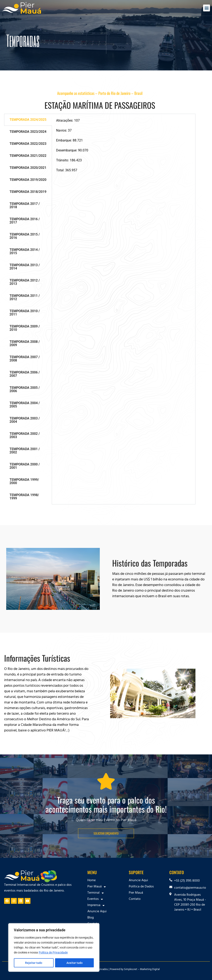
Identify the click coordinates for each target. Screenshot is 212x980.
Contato (93, 924)
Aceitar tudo (75, 963)
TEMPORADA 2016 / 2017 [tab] (25, 221)
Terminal (96, 893)
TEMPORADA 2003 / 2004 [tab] (25, 420)
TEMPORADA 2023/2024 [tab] (28, 132)
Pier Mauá (97, 887)
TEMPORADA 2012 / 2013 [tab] (25, 282)
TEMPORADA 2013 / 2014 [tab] (25, 267)
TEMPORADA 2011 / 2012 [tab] (25, 297)
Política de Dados (141, 887)
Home (92, 881)
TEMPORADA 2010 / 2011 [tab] (25, 313)
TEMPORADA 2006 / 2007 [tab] (25, 374)
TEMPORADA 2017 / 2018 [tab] (25, 205)
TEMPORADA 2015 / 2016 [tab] (25, 236)
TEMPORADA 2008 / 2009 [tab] (25, 343)
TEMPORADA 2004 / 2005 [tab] (25, 405)
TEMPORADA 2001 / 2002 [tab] (25, 451)
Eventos (95, 899)
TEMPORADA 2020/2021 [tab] (28, 168)
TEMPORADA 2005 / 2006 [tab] (25, 389)
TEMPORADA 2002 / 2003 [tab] (25, 435)
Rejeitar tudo (34, 963)
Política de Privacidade (53, 952)
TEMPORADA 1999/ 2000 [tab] (24, 481)
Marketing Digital (150, 970)
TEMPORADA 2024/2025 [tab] (28, 120)
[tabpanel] (124, 145)
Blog (91, 918)
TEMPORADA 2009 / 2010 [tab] (25, 328)
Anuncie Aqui (97, 912)
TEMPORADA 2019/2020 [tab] (28, 180)
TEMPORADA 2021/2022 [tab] (28, 156)
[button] (207, 8)
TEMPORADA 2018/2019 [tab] (28, 192)
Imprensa (96, 905)
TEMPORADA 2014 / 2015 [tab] (25, 251)
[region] (54, 947)
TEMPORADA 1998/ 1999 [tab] (24, 497)
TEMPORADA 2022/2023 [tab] (28, 144)
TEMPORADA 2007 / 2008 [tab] (25, 359)
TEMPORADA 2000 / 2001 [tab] (25, 466)
